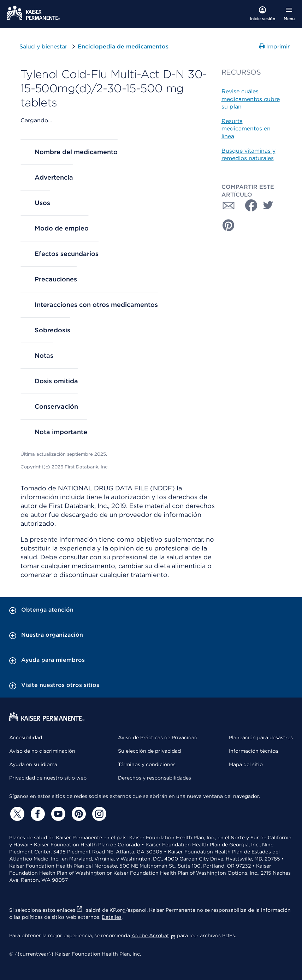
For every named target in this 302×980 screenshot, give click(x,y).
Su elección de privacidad (149, 751)
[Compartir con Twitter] (268, 205)
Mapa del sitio (246, 764)
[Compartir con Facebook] (248, 205)
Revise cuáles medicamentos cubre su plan (251, 99)
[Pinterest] (78, 814)
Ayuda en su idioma (33, 764)
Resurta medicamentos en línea (246, 129)
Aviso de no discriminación (42, 751)
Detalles (112, 917)
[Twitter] (16, 814)
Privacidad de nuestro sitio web (48, 778)
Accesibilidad (26, 737)
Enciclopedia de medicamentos (123, 46)
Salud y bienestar (43, 46)
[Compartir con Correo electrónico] (229, 205)
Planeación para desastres (261, 737)
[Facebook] (37, 814)
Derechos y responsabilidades (155, 778)
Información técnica (253, 751)
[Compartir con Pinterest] (229, 225)
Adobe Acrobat (153, 935)
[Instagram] (98, 814)
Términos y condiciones (147, 764)
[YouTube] (57, 814)
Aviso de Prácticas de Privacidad (158, 737)
